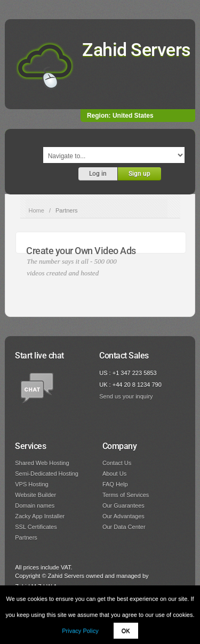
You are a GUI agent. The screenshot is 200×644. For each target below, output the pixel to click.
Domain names (35, 506)
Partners (26, 537)
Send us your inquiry (126, 396)
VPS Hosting (31, 484)
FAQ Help (115, 484)
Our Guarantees (123, 506)
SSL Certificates (36, 527)
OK (126, 631)
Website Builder (35, 495)
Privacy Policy (80, 631)
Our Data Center (124, 527)
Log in (98, 174)
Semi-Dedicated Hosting (47, 474)
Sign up (139, 174)
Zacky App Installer (40, 516)
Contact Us (117, 463)
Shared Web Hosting (42, 463)
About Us (114, 474)
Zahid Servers (137, 50)
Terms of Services (126, 495)
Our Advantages (123, 516)
